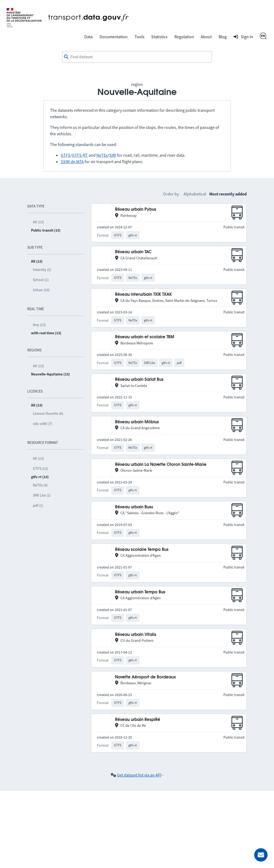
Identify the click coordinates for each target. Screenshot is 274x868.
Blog (223, 37)
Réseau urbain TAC (133, 252)
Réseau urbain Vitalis (136, 635)
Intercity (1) (42, 270)
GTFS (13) (40, 468)
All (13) (38, 222)
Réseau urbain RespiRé (138, 720)
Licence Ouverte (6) (48, 413)
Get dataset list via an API (139, 775)
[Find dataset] (137, 57)
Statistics (159, 37)
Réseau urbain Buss (134, 507)
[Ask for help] (261, 855)
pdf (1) (38, 505)
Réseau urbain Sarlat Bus (139, 380)
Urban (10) (41, 290)
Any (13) (39, 325)
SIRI (113, 155)
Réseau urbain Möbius (137, 422)
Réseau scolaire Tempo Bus (142, 550)
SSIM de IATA (72, 162)
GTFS (66, 155)
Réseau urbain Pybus (136, 210)
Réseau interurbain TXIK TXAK (143, 295)
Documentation (114, 37)
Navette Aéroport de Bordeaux (145, 677)
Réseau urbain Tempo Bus (140, 592)
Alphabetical (195, 194)
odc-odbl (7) (43, 424)
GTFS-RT (80, 155)
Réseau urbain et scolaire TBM (145, 337)
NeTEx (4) (40, 485)
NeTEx (102, 155)
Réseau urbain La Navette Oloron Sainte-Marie (161, 465)
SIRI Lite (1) (42, 495)
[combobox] (137, 57)
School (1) (41, 280)
